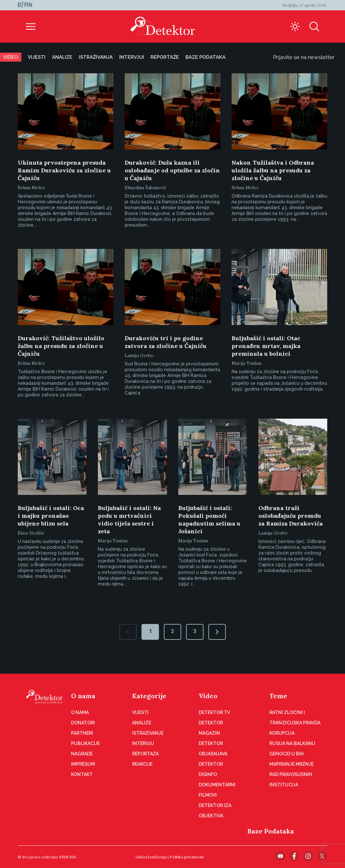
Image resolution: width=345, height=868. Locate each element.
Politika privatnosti (187, 857)
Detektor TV (214, 712)
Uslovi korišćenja (151, 857)
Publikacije (85, 743)
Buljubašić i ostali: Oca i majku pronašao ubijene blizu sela (51, 516)
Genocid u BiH (287, 754)
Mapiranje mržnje (292, 764)
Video (11, 57)
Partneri (82, 733)
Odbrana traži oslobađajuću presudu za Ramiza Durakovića (291, 516)
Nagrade (82, 754)
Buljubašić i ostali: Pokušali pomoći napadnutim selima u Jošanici (209, 520)
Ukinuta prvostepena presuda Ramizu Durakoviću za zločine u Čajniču (64, 170)
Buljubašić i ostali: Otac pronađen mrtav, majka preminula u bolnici (266, 346)
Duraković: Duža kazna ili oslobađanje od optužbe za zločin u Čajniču (172, 170)
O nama (83, 696)
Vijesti (37, 57)
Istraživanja (96, 57)
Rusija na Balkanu (292, 743)
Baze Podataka (271, 831)
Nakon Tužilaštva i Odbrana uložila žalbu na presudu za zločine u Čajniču (273, 170)
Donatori (83, 723)
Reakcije (142, 764)
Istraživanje (148, 733)
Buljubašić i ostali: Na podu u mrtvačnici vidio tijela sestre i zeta (129, 520)
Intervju (143, 743)
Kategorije (149, 696)
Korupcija (282, 733)
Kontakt (82, 774)
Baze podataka (205, 57)
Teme (278, 696)
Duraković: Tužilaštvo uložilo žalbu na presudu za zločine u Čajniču (61, 346)
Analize (62, 57)
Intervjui (132, 57)
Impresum (83, 764)
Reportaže (165, 57)
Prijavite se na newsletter (309, 57)
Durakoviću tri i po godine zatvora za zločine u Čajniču (166, 342)
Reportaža (145, 754)
